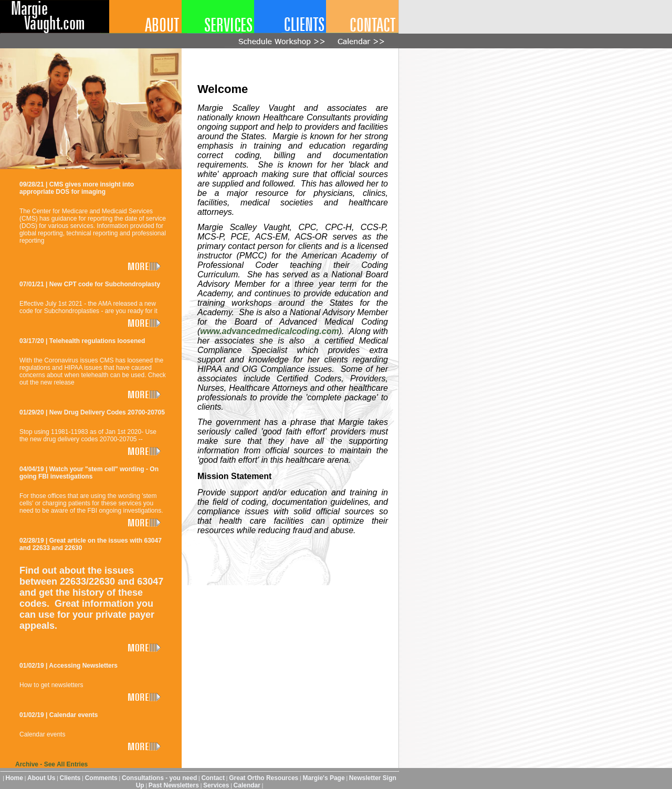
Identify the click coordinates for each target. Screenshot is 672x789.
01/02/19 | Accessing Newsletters (69, 666)
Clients (70, 778)
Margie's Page (323, 778)
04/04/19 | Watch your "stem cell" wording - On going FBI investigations (89, 473)
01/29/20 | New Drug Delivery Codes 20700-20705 (92, 412)
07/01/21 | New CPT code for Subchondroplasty (90, 284)
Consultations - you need (159, 778)
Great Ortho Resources (264, 778)
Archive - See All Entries (51, 764)
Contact (213, 778)
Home (14, 778)
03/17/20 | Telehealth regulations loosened (82, 341)
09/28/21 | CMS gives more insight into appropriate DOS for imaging (77, 188)
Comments (101, 778)
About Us (41, 778)
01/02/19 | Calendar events (59, 715)
